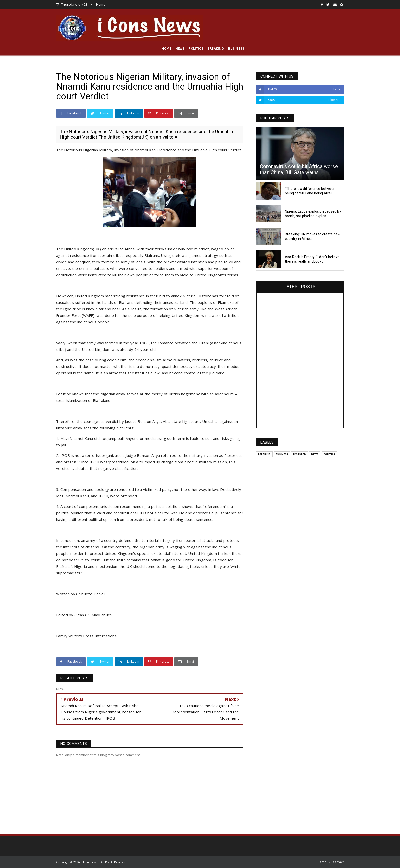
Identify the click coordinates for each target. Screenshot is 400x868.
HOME (167, 48)
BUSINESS (236, 48)
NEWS (180, 48)
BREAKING (216, 48)
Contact (338, 862)
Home (101, 4)
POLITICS (196, 48)
